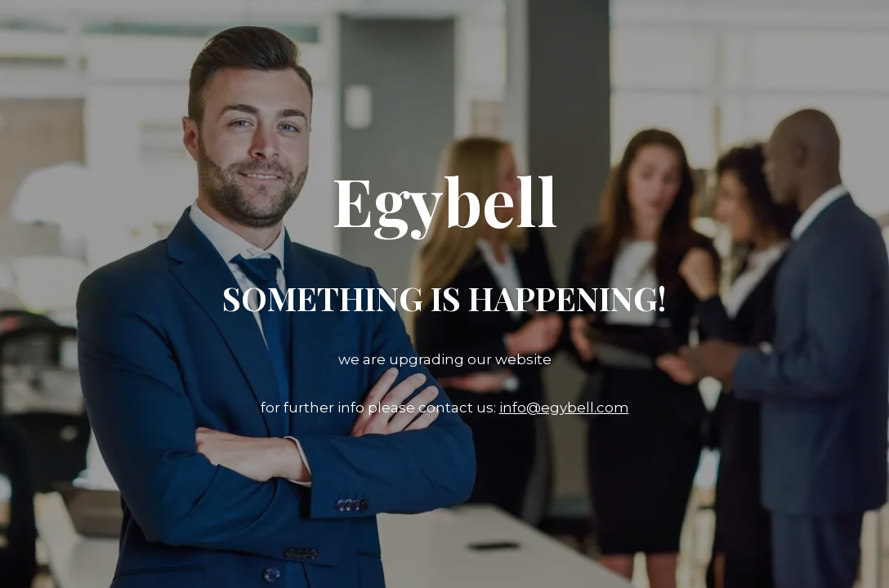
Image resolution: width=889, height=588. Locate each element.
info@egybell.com (564, 408)
